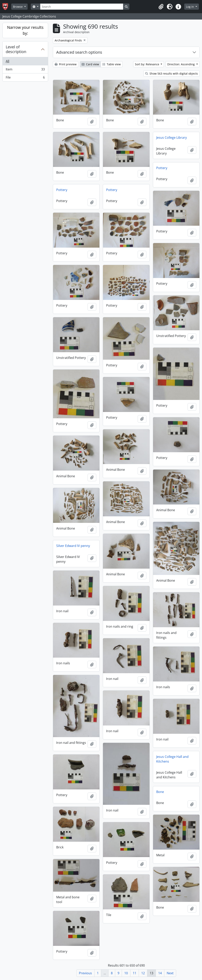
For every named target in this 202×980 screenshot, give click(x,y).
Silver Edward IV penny (73, 546)
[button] (161, 7)
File (25, 78)
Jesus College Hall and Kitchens (172, 759)
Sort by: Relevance (147, 64)
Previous (85, 973)
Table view (112, 64)
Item (25, 70)
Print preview (66, 64)
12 (143, 973)
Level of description (16, 49)
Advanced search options (79, 52)
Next (170, 973)
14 (160, 973)
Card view (90, 64)
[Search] (82, 7)
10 (126, 973)
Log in (190, 7)
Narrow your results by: (25, 30)
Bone (160, 792)
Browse (18, 7)
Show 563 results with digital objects (172, 73)
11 (135, 973)
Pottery (162, 168)
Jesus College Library (172, 138)
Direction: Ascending (181, 64)
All (7, 61)
